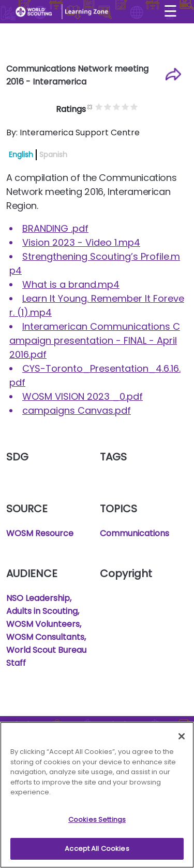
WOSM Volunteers (43, 624)
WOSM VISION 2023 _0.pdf (83, 396)
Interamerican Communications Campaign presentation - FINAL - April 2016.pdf (95, 340)
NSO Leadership (38, 598)
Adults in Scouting (42, 611)
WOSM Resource (40, 533)
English (21, 155)
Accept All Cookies (97, 852)
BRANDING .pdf (55, 228)
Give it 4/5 (136, 107)
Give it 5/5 (145, 107)
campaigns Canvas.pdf (77, 410)
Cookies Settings (97, 822)
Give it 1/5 (109, 107)
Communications (135, 533)
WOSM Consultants (45, 637)
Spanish (53, 155)
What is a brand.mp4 (71, 284)
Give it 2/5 (118, 107)
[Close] (182, 739)
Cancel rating (101, 107)
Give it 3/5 (127, 107)
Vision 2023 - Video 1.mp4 (81, 242)
